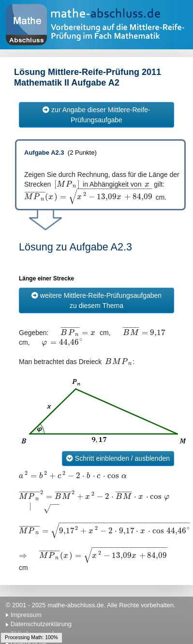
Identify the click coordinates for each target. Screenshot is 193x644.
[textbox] (67, 184)
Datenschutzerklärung (41, 624)
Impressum (26, 615)
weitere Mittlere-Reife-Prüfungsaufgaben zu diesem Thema (96, 300)
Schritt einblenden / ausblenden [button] (118, 458)
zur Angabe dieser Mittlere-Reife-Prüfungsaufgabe (96, 115)
